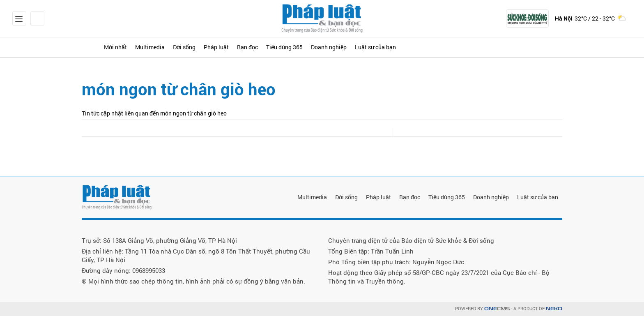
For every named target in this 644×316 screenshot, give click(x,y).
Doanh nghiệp (415, 47)
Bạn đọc (308, 47)
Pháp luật (265, 47)
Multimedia (176, 47)
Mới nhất (129, 47)
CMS (497, 309)
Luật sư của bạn (475, 47)
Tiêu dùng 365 (357, 47)
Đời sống (222, 47)
